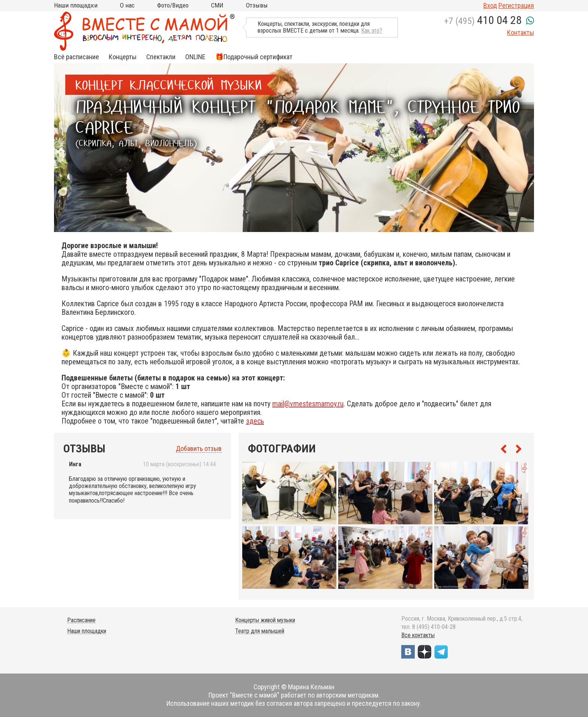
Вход (490, 5)
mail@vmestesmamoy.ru (308, 404)
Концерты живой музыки (265, 620)
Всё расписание (76, 57)
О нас (127, 5)
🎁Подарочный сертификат (254, 57)
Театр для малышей (260, 631)
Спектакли (161, 57)
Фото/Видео (173, 5)
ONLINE (195, 57)
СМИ (217, 5)
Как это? (372, 31)
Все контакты (418, 635)
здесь (255, 421)
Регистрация (516, 5)
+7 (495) (483, 21)
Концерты (123, 57)
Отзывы (257, 5)
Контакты (520, 32)
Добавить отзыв (199, 449)
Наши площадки (76, 5)
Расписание (81, 620)
